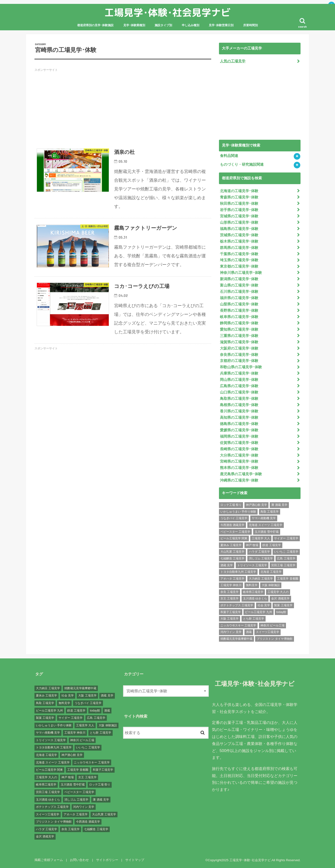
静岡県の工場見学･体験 (239, 323)
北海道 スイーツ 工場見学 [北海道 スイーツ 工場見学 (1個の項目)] (266, 525)
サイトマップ (135, 860)
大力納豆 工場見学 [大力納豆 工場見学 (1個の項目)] (261, 579)
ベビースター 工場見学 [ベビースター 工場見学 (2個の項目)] (235, 532)
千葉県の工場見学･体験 (239, 254)
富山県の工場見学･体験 (239, 285)
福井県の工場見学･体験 (239, 298)
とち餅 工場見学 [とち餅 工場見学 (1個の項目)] (254, 619)
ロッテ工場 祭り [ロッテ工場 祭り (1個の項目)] (231, 505)
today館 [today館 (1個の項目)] (281, 612)
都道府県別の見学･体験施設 (95, 25)
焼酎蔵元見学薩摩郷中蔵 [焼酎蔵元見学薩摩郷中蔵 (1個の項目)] (236, 639)
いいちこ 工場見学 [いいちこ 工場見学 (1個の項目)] (286, 552)
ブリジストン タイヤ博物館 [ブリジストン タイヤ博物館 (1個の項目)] (274, 639)
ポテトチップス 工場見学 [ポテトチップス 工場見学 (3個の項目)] (237, 605)
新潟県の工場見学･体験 (239, 279)
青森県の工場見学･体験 (239, 197)
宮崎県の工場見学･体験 (239, 461)
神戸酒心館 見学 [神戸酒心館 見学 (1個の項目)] (256, 505)
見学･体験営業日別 (221, 25)
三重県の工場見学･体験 (239, 336)
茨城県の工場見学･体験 (239, 235)
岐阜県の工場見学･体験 (239, 317)
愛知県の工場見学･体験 (239, 329)
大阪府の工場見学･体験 (239, 348)
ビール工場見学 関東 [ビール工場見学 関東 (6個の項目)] (234, 538)
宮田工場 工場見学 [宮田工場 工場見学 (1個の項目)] (283, 565)
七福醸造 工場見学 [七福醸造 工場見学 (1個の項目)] (232, 558)
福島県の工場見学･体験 (239, 229)
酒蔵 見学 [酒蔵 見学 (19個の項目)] (227, 565)
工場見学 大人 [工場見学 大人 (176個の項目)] (261, 538)
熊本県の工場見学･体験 (239, 468)
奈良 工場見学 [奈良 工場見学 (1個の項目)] (230, 592)
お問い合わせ (79, 860)
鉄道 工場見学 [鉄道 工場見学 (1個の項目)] (272, 545)
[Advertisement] (123, 108)
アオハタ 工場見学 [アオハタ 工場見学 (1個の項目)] (232, 579)
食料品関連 (229, 156)
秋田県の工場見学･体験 (239, 204)
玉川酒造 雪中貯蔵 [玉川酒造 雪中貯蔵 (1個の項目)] (267, 532)
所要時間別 (251, 25)
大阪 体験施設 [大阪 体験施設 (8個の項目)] (271, 585)
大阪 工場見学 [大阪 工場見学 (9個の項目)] (230, 619)
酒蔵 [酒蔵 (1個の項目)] (249, 632)
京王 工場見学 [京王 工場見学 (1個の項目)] (230, 598)
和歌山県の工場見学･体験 (241, 367)
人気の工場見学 (233, 61)
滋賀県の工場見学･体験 (239, 342)
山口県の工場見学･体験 (239, 392)
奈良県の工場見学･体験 (239, 355)
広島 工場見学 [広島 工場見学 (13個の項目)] (286, 558)
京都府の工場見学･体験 (239, 361)
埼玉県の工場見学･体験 (239, 260)
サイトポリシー (107, 860)
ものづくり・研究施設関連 (242, 164)
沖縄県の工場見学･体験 (239, 480)
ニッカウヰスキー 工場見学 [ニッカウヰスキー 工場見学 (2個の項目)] (238, 625)
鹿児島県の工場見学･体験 (241, 474)
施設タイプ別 (163, 25)
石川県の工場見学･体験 (239, 292)
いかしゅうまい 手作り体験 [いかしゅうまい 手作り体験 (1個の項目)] (238, 512)
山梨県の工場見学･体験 (239, 304)
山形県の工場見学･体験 (239, 222)
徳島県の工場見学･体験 (239, 424)
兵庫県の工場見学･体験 (239, 373)
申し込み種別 (191, 25)
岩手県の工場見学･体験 (239, 210)
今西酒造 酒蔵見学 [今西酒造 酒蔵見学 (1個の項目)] (232, 525)
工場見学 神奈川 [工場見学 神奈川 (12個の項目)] (231, 585)
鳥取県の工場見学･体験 (239, 399)
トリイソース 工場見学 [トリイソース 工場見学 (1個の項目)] (252, 565)
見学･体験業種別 (134, 25)
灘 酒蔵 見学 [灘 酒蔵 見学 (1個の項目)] (279, 505)
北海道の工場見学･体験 (239, 191)
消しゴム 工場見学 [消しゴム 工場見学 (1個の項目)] (261, 558)
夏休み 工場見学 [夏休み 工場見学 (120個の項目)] (231, 545)
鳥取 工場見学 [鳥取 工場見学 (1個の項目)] (270, 512)
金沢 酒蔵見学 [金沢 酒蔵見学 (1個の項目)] (280, 598)
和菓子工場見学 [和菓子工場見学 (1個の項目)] (231, 612)
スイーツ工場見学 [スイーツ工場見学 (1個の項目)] (268, 632)
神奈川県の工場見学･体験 (241, 273)
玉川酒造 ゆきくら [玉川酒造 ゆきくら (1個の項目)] (255, 598)
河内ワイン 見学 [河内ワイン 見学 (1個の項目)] (231, 632)
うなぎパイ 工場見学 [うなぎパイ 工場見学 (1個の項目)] (234, 518)
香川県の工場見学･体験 (239, 411)
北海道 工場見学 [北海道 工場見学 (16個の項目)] (271, 572)
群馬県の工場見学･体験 (239, 248)
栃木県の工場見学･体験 (239, 241)
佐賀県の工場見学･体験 (239, 443)
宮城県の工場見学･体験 (239, 216)
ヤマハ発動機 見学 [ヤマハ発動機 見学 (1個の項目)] (264, 518)
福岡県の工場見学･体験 (239, 436)
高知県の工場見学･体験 (239, 418)
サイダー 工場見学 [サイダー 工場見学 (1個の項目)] (286, 538)
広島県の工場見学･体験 (239, 386)
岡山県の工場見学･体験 (239, 380)
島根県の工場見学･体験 (239, 405)
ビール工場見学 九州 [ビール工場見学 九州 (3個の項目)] (258, 612)
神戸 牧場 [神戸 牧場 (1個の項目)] (252, 545)
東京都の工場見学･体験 (239, 266)
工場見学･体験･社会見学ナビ (167, 12)
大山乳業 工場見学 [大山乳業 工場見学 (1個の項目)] (232, 552)
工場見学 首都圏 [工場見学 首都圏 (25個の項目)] (288, 579)
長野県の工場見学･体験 (239, 311)
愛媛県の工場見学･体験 (239, 430)
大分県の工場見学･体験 (239, 455)
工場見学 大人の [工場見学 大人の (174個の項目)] (278, 592)
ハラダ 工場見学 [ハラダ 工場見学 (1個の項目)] (259, 552)
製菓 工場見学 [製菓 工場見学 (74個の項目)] (283, 605)
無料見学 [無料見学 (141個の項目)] (252, 585)
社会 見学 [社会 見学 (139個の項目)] (264, 605)
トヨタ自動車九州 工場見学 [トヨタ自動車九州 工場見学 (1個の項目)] (238, 572)
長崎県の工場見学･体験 (239, 449)
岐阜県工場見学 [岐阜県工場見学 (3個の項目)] (253, 592)
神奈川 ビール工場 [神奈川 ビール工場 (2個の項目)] (272, 625)
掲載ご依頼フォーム (49, 860)
